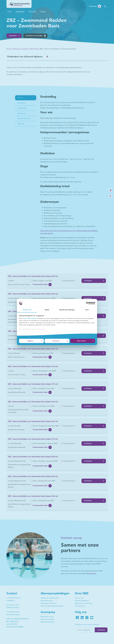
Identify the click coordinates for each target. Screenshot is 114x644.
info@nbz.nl (11, 601)
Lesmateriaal (22, 108)
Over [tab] (87, 310)
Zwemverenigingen (48, 619)
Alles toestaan (82, 341)
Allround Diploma (24, 119)
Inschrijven (13, 36)
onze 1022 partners (30, 318)
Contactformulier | (13, 612)
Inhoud (20, 98)
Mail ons (110, 190)
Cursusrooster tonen (40, 284)
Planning (21, 124)
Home (9, 12)
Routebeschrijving (13, 615)
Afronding (21, 103)
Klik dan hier (91, 574)
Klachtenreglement (82, 601)
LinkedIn (82, 618)
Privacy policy (80, 606)
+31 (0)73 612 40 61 (14, 598)
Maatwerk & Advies (48, 622)
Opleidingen (20, 12)
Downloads (93, 6)
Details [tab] (47, 310)
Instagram (87, 618)
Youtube (92, 618)
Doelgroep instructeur (20, 49)
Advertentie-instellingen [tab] (67, 310)
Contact (43, 12)
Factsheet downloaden (34, 36)
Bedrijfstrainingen (47, 617)
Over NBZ (32, 12)
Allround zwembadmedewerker (52, 606)
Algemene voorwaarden (84, 603)
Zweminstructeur (47, 601)
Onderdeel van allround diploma (26, 57)
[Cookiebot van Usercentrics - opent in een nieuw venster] (87, 303)
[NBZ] (19, 7)
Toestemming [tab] (27, 310)
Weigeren (30, 341)
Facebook (77, 618)
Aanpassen (56, 341)
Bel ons (110, 196)
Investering (21, 113)
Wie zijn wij (79, 598)
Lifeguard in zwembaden (50, 598)
